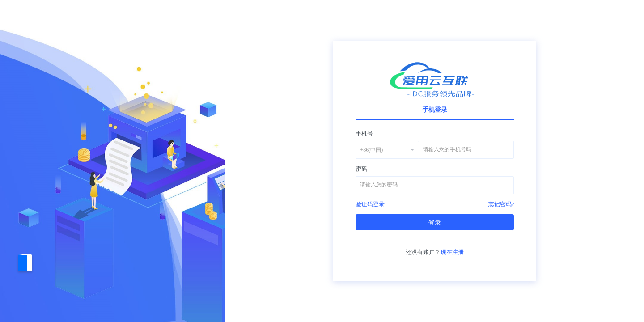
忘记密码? (501, 204)
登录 (435, 222)
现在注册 (452, 252)
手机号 (364, 133)
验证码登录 (370, 204)
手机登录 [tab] (435, 110)
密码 (361, 169)
